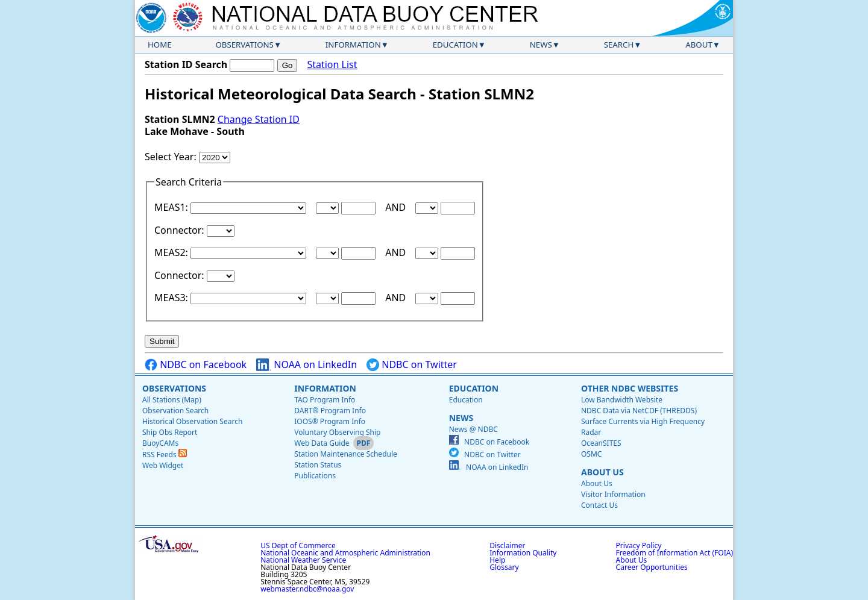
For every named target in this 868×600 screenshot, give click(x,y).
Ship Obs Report (170, 432)
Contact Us (599, 505)
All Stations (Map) (172, 400)
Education (455, 45)
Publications (315, 476)
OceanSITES (601, 443)
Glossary (504, 567)
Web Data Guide (322, 443)
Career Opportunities (652, 567)
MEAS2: (172, 252)
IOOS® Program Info (330, 421)
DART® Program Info (330, 411)
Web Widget (163, 465)
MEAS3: (172, 298)
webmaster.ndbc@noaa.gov (307, 589)
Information (353, 45)
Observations (244, 45)
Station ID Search (186, 64)
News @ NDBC (473, 429)
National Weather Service (303, 560)
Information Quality (523, 553)
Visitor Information (613, 494)
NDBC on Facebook (196, 365)
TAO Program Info (325, 400)
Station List (332, 65)
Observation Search (175, 411)
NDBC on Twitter (412, 365)
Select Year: (172, 157)
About (699, 45)
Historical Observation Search (192, 421)
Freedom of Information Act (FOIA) (675, 553)
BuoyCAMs (160, 443)
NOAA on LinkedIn (307, 365)
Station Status (318, 465)
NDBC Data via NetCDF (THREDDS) (639, 411)
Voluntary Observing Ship (337, 432)
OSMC (591, 454)
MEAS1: (172, 207)
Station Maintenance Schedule (346, 454)
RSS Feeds (165, 455)
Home (160, 45)
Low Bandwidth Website (622, 400)
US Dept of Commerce (298, 545)
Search (619, 45)
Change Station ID (259, 119)
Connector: (181, 230)
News (541, 45)
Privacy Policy (639, 545)
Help (497, 560)
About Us (602, 472)
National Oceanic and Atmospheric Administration (345, 553)
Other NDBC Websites (630, 388)
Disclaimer (507, 545)
